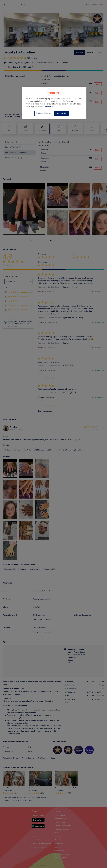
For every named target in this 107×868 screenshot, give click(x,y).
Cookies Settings (44, 113)
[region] (54, 103)
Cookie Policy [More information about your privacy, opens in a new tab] (50, 107)
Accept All (62, 113)
